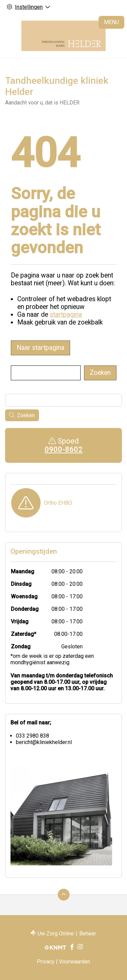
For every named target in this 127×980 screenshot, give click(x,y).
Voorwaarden (75, 962)
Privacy (46, 962)
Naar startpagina (40, 348)
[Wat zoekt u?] (46, 373)
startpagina (66, 315)
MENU (111, 22)
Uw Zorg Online (56, 934)
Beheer (88, 934)
